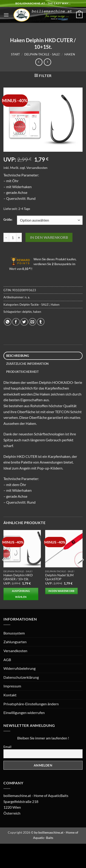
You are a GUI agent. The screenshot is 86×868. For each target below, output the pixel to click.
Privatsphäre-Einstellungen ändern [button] (31, 704)
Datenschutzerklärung (21, 677)
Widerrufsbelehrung (19, 668)
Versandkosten (37, 168)
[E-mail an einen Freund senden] (32, 322)
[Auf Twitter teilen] (24, 322)
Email (7, 747)
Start (15, 54)
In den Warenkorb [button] (61, 591)
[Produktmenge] (13, 237)
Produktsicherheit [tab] (22, 372)
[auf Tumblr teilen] (41, 322)
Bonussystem (14, 633)
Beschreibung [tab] (18, 356)
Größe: (8, 220)
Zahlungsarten (15, 642)
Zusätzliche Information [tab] (28, 364)
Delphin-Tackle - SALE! (42, 54)
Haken (70, 54)
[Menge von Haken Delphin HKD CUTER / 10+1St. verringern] (6, 237)
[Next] (82, 569)
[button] (6, 15)
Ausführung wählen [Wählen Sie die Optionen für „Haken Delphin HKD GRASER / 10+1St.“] (21, 594)
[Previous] (4, 569)
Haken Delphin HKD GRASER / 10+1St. (18, 577)
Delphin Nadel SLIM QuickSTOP (59, 577)
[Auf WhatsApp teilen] (8, 322)
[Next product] (39, 62)
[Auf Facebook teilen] (16, 322)
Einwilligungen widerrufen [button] (24, 713)
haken (37, 312)
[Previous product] (47, 62)
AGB (7, 660)
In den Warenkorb (49, 237)
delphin (27, 312)
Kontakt (10, 695)
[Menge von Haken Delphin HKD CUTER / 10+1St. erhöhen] (19, 237)
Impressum (12, 686)
